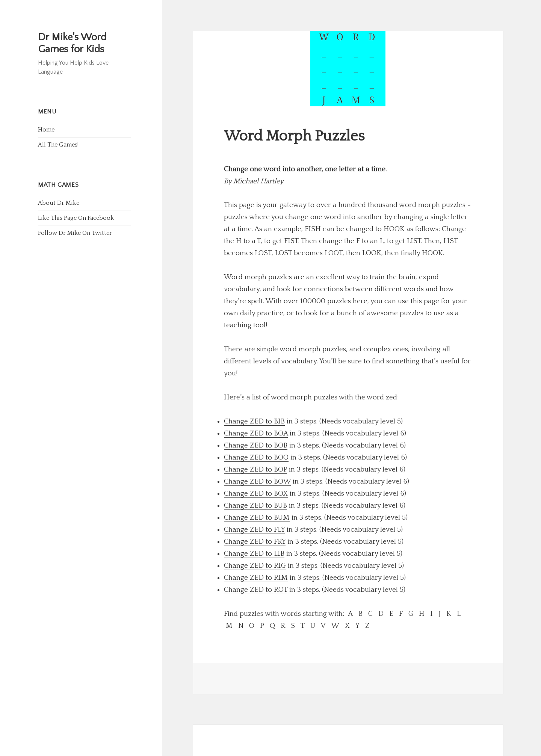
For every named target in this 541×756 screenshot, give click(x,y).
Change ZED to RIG (255, 566)
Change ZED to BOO (256, 457)
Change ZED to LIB (254, 554)
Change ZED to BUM (257, 518)
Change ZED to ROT (256, 590)
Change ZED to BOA (256, 433)
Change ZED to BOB (256, 445)
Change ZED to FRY (255, 542)
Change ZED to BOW (257, 482)
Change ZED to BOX (256, 494)
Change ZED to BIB (254, 421)
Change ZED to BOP (255, 469)
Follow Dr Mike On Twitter (75, 233)
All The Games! (58, 145)
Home (46, 130)
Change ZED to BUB (255, 506)
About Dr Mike (59, 203)
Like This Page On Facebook (76, 218)
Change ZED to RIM (256, 578)
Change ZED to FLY (254, 530)
